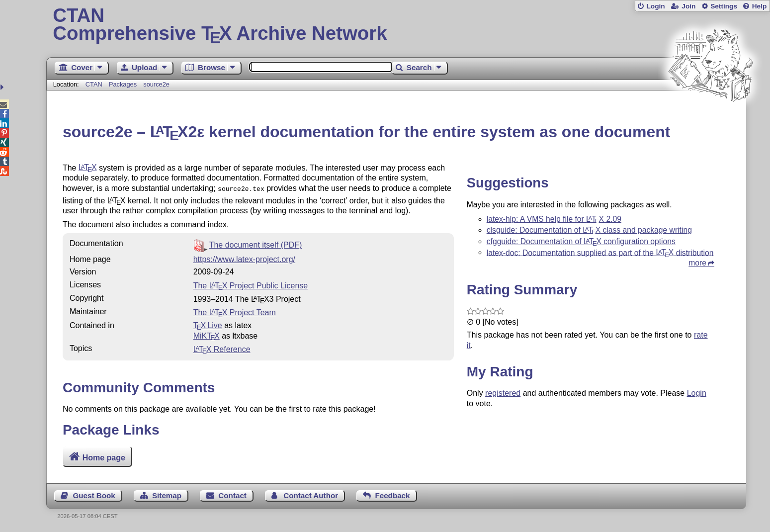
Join (688, 6)
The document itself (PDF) (256, 244)
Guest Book (94, 495)
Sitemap (167, 495)
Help (760, 6)
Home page (104, 458)
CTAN (94, 84)
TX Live (208, 324)
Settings (724, 6)
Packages (124, 84)
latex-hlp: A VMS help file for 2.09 (554, 219)
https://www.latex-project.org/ (244, 258)
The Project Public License (251, 285)
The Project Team (235, 311)
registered (503, 393)
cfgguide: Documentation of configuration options (581, 241)
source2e (156, 84)
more (697, 263)
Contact (232, 495)
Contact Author (311, 495)
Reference (222, 348)
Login (655, 6)
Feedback (392, 495)
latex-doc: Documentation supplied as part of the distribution (600, 252)
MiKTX (207, 335)
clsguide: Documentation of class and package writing (589, 230)
